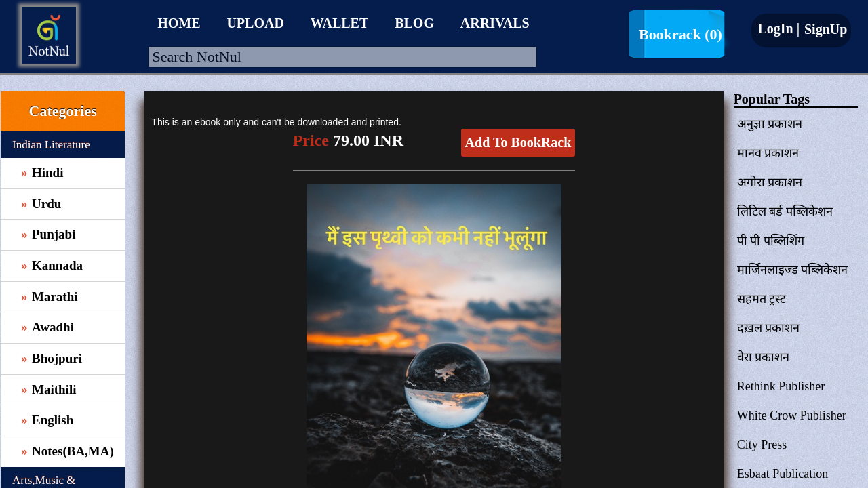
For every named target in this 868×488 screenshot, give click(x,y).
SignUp (824, 29)
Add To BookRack (518, 142)
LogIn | (778, 28)
